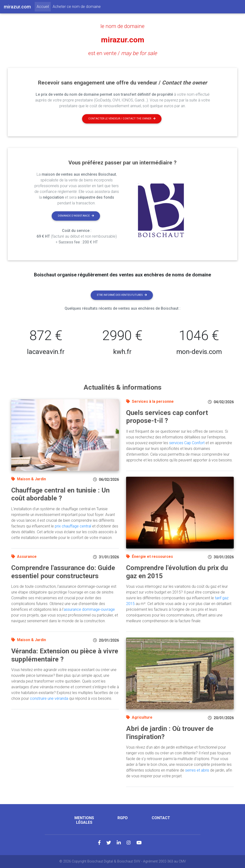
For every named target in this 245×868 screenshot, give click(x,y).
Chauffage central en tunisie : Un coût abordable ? (60, 494)
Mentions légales (84, 820)
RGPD (123, 818)
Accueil (44, 6)
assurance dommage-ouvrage (89, 609)
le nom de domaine (122, 26)
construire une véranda (49, 698)
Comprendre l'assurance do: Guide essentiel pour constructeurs (63, 572)
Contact (161, 818)
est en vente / (123, 53)
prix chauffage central (73, 526)
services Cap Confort (187, 443)
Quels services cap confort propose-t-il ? (167, 417)
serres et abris (197, 770)
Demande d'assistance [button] (76, 216)
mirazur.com (123, 40)
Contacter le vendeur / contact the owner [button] (122, 119)
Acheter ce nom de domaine (77, 7)
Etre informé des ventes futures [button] (122, 295)
